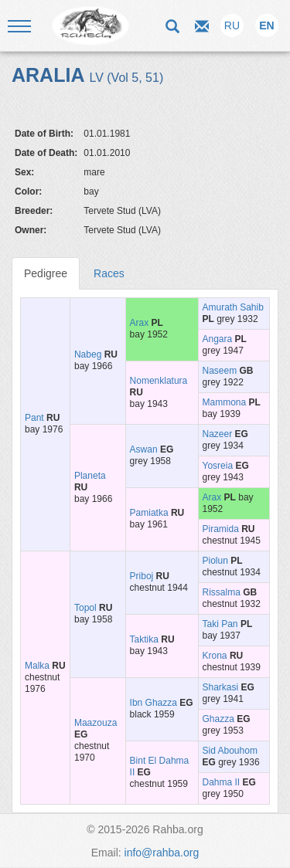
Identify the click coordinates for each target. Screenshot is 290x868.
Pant (34, 418)
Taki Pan (220, 624)
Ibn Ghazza (154, 703)
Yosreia (218, 466)
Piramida (221, 529)
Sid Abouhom (230, 751)
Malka (37, 666)
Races (109, 273)
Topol (85, 608)
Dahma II (222, 782)
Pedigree (46, 273)
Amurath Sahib (233, 307)
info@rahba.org (162, 853)
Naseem (220, 371)
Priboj (142, 576)
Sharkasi (221, 687)
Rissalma (222, 592)
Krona (215, 656)
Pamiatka (149, 513)
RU (232, 25)
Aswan (144, 449)
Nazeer (218, 434)
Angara (218, 339)
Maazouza (96, 723)
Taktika (144, 639)
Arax (140, 323)
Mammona (225, 402)
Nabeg (88, 354)
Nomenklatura (159, 381)
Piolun (215, 561)
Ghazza (218, 719)
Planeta (90, 476)
